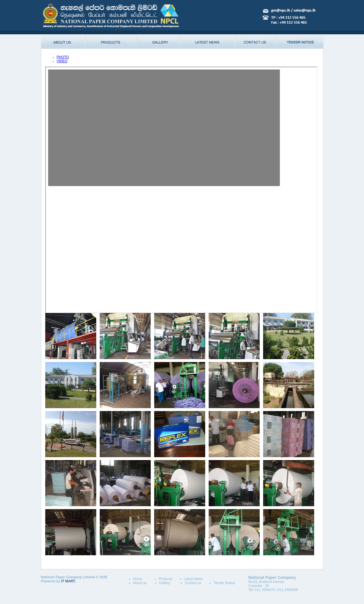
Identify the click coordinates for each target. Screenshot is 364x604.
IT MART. (68, 581)
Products (166, 579)
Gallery (165, 583)
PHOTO (63, 57)
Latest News (193, 579)
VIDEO (62, 61)
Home (138, 579)
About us (140, 583)
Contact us (193, 583)
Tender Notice (224, 583)
